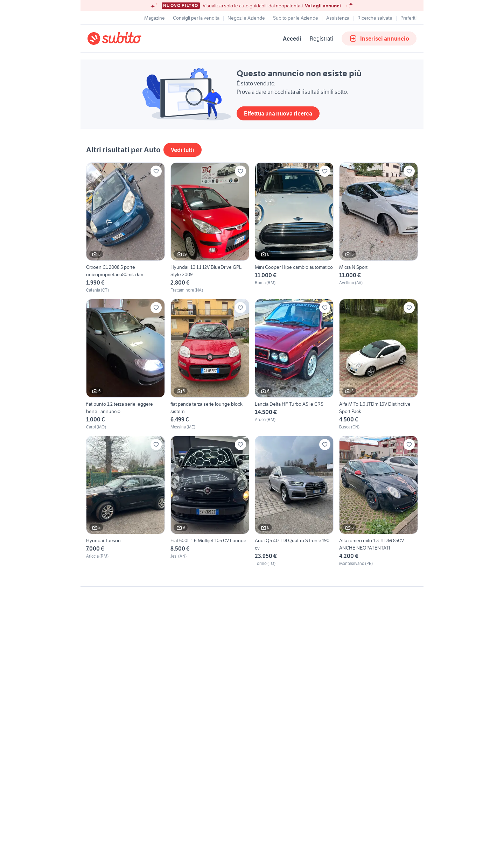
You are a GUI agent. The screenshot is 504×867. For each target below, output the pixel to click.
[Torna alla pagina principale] (128, 39)
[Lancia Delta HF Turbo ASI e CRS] (294, 364)
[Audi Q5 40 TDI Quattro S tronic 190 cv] (294, 501)
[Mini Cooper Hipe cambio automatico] (294, 228)
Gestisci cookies (105, 693)
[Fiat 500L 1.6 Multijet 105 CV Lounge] (210, 501)
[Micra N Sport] (379, 228)
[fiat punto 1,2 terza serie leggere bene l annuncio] (125, 364)
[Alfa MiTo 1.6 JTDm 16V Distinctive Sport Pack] (379, 364)
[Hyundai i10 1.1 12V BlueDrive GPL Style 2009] (210, 228)
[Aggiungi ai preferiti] (156, 171)
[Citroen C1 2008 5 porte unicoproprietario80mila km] (125, 228)
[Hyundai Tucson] (125, 501)
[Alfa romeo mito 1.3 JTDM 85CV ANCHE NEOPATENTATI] (379, 501)
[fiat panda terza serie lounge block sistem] (210, 364)
